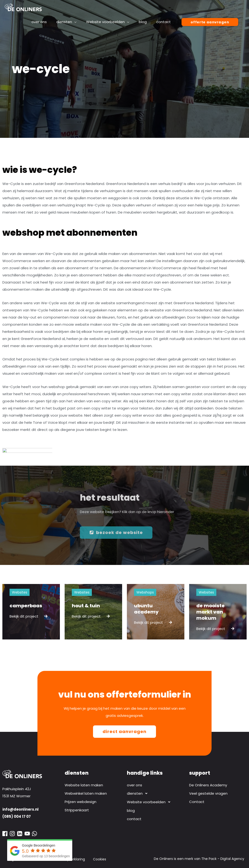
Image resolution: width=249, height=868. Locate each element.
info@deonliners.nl (21, 809)
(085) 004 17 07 (17, 816)
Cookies (100, 859)
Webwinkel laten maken (86, 793)
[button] (156, 793)
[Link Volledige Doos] (31, 612)
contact (134, 819)
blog (131, 811)
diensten (138, 793)
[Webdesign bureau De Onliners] (23, 7)
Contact (197, 802)
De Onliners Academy (208, 785)
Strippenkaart (77, 810)
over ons (135, 785)
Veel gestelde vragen (208, 793)
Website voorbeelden (150, 802)
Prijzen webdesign (80, 802)
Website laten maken (84, 785)
